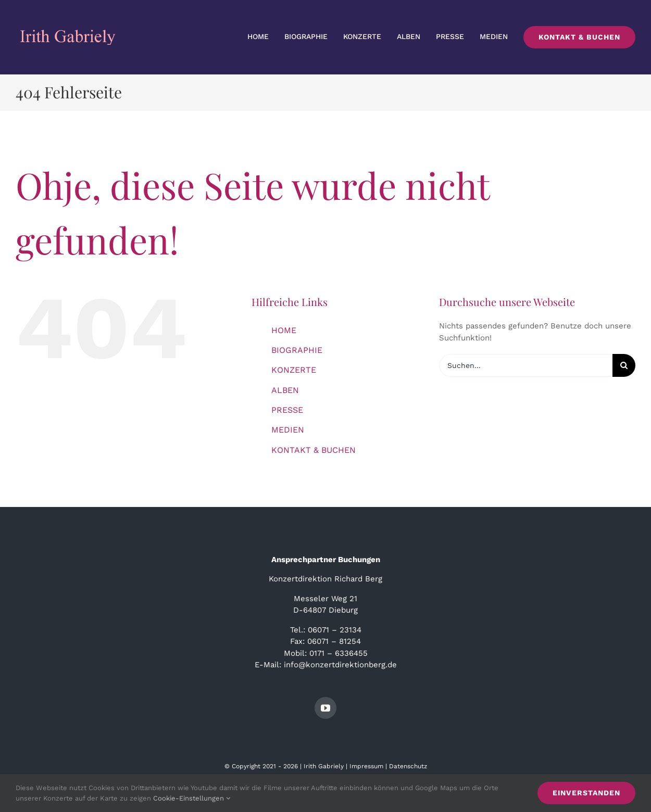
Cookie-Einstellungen (192, 798)
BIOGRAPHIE (297, 350)
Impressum (366, 766)
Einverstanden (586, 793)
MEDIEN (288, 430)
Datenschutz (408, 766)
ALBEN (285, 390)
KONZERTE (294, 370)
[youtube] (325, 708)
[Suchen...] (526, 365)
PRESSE (287, 410)
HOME (284, 330)
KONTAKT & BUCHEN (314, 450)
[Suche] (624, 365)
